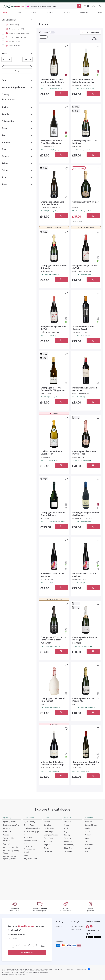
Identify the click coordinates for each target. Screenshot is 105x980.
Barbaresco (89, 845)
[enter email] (27, 938)
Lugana (67, 832)
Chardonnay (69, 845)
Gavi (66, 828)
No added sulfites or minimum (31, 842)
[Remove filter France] (45, 37)
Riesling (67, 835)
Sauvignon (68, 851)
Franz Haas (48, 841)
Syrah (87, 851)
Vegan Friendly (29, 822)
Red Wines (34, 12)
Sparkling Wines (84, 12)
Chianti (87, 841)
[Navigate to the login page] (94, 6)
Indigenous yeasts (31, 859)
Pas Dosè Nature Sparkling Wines (10, 858)
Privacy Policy (58, 969)
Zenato (47, 848)
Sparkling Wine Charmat (9, 839)
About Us (59, 926)
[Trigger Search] (79, 6)
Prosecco (7, 828)
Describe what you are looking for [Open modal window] (43, 6)
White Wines (50, 12)
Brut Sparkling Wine (11, 847)
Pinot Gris (68, 848)
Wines (19, 12)
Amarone (88, 838)
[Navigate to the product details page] (54, 62)
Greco (67, 825)
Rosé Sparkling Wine (11, 825)
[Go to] (87, 927)
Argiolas (47, 845)
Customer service (77, 926)
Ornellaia (47, 825)
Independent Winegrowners (29, 848)
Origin (100, 12)
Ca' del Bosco (49, 828)
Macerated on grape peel (31, 833)
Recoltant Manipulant (32, 828)
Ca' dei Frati (49, 851)
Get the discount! (27, 953)
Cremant (7, 844)
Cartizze (6, 835)
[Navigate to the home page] (14, 6)
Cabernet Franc (91, 825)
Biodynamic (28, 837)
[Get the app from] (89, 937)
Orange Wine (29, 825)
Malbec (87, 832)
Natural (27, 855)
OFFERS (5, 12)
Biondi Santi (49, 838)
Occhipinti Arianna (51, 835)
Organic (27, 852)
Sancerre (68, 838)
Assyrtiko (68, 822)
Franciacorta (8, 832)
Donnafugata (49, 832)
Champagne (66, 12)
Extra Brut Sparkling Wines (11, 852)
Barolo (87, 828)
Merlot (87, 848)
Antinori (47, 822)
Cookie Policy (69, 969)
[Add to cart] (61, 93)
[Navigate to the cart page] (100, 6)
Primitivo (88, 835)
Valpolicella (89, 822)
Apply (17, 71)
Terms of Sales (76, 929)
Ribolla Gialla (69, 841)
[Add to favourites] (66, 46)
